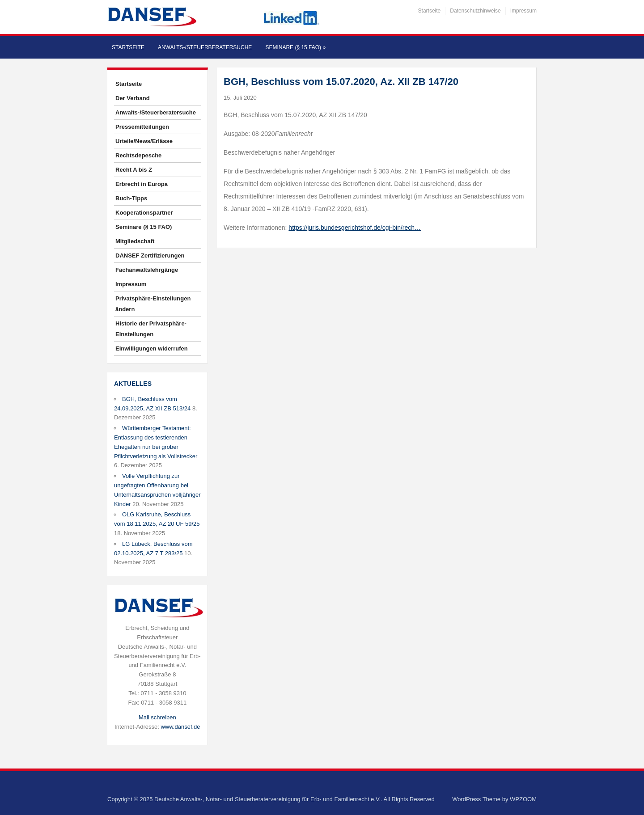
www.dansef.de (180, 727)
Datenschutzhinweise (475, 11)
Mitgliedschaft (135, 241)
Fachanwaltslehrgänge (147, 270)
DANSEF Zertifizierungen (150, 255)
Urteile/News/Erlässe (144, 141)
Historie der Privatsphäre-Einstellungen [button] (151, 329)
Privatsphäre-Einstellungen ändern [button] (153, 304)
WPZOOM (523, 799)
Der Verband (133, 98)
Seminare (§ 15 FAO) (295, 47)
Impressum (523, 11)
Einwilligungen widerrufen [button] (152, 348)
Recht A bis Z (134, 170)
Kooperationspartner (144, 213)
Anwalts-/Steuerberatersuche (205, 47)
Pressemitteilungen (142, 127)
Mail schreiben (157, 717)
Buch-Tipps (131, 198)
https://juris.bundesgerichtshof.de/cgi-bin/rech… (355, 228)
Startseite (430, 11)
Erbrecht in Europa (142, 184)
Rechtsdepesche (138, 155)
